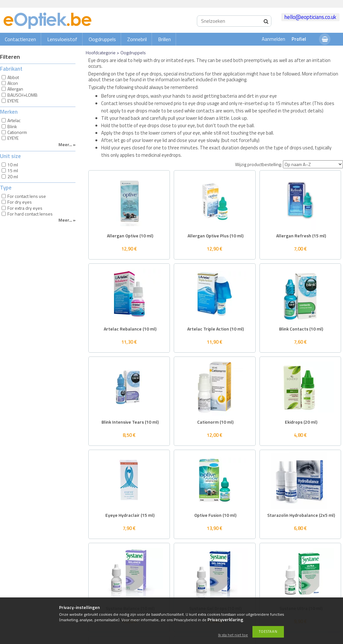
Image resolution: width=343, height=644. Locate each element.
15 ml (13, 170)
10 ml (13, 165)
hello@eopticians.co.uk (310, 17)
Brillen (164, 39)
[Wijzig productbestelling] (313, 164)
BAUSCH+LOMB (22, 95)
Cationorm (17, 132)
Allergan (15, 89)
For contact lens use (27, 196)
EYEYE (13, 101)
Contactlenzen (20, 39)
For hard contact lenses (30, 214)
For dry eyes (20, 202)
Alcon (13, 83)
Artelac (14, 120)
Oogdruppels (102, 39)
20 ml (13, 176)
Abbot (13, 77)
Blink (12, 126)
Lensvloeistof (62, 39)
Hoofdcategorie (101, 53)
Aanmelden (273, 39)
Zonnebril (137, 39)
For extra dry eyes (25, 208)
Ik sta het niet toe (233, 635)
